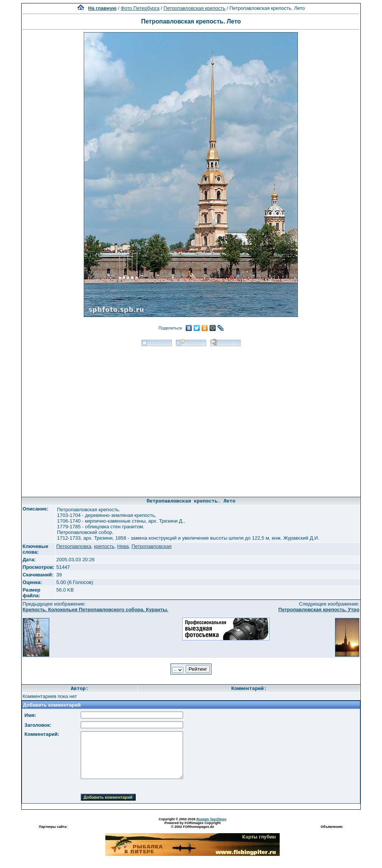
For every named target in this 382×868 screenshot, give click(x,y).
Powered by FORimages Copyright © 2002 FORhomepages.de (193, 825)
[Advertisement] (89, 419)
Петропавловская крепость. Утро (319, 610)
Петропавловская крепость (195, 8)
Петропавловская (152, 546)
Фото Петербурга (140, 8)
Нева (123, 546)
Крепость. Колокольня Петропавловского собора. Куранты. (96, 610)
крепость (104, 546)
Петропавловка (74, 546)
